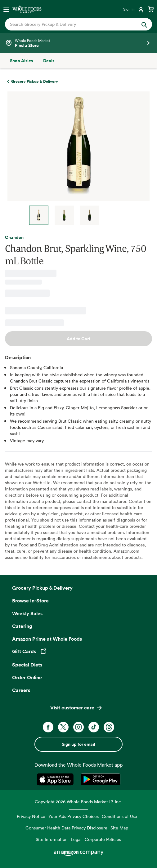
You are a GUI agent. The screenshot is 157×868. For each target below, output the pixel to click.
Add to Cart (78, 339)
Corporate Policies (103, 839)
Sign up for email (78, 744)
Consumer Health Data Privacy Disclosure (66, 828)
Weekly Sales (27, 613)
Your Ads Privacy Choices (74, 816)
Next (113, 215)
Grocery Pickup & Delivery (42, 588)
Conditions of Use (119, 816)
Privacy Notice (31, 816)
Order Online (27, 677)
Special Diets (27, 665)
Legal (76, 839)
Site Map (119, 828)
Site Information (52, 839)
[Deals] (49, 61)
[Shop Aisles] (21, 61)
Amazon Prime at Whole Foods (47, 639)
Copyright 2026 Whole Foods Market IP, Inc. (78, 802)
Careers (21, 690)
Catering (22, 626)
